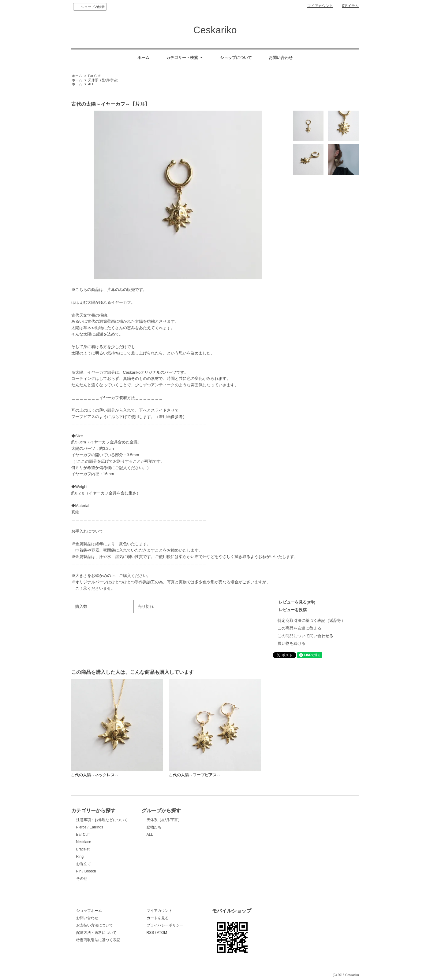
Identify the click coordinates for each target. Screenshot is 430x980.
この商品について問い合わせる (305, 636)
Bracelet (83, 849)
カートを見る (158, 918)
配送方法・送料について (96, 933)
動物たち (154, 827)
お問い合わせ (281, 58)
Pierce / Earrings (90, 827)
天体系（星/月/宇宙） (104, 80)
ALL (91, 84)
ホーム (143, 58)
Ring (80, 857)
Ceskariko (215, 30)
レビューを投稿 (293, 610)
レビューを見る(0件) (297, 602)
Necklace (84, 842)
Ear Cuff (94, 76)
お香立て (84, 864)
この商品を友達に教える (299, 628)
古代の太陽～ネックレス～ (95, 775)
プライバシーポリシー (165, 925)
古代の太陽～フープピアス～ (195, 775)
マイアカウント (320, 6)
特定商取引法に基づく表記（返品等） (311, 620)
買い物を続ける (292, 643)
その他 (82, 879)
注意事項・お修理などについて (102, 820)
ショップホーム (89, 911)
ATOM (162, 933)
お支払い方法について (95, 925)
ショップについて (236, 58)
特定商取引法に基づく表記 (98, 940)
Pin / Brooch (86, 871)
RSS (150, 933)
